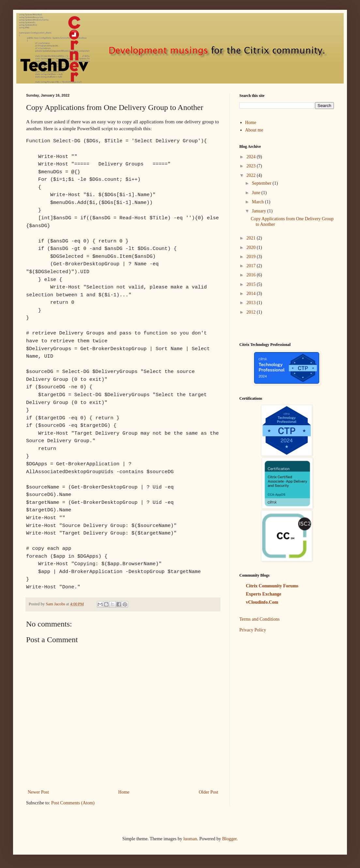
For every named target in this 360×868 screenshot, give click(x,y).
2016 (252, 275)
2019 (252, 257)
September (262, 183)
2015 (252, 284)
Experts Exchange (264, 594)
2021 (252, 238)
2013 (252, 303)
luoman (190, 839)
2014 (252, 294)
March (258, 202)
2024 (252, 157)
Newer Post (38, 792)
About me (254, 130)
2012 (252, 312)
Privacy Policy (253, 630)
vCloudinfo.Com (262, 602)
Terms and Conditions (259, 619)
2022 (252, 175)
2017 (252, 266)
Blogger (229, 839)
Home (124, 792)
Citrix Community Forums (272, 586)
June (256, 193)
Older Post (209, 792)
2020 (252, 248)
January (259, 211)
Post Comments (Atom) (73, 803)
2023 (252, 166)
